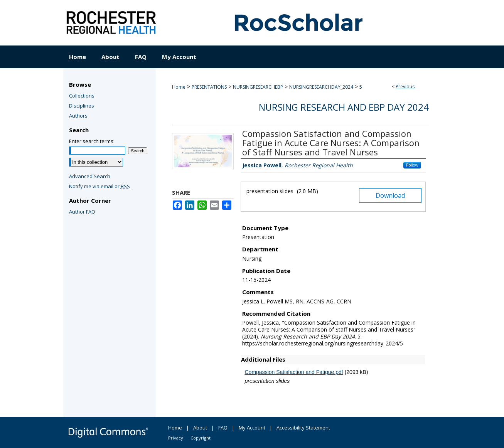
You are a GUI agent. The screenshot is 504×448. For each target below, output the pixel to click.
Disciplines (82, 106)
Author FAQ (82, 212)
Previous (405, 87)
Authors (78, 116)
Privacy (176, 438)
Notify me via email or (99, 186)
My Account (252, 428)
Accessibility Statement (303, 428)
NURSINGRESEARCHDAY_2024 (321, 87)
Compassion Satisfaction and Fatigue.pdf (294, 372)
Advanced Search (90, 176)
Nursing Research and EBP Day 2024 (344, 107)
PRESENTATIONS (209, 87)
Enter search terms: (92, 141)
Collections (82, 96)
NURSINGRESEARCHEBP (258, 87)
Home (179, 87)
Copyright (201, 438)
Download (390, 195)
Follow (412, 165)
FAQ (223, 428)
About (200, 428)
